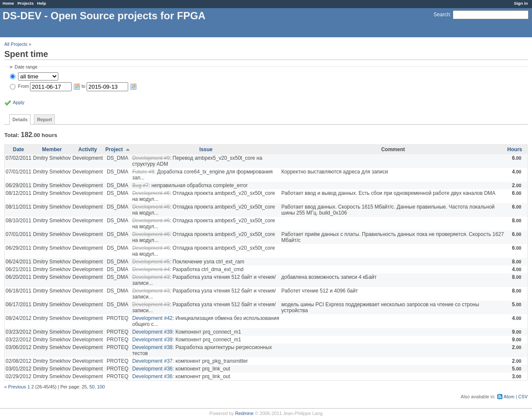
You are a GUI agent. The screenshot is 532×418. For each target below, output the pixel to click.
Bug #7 (140, 185)
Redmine (244, 413)
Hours (515, 149)
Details (20, 119)
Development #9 (151, 158)
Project (114, 149)
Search (442, 15)
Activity (88, 149)
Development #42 (152, 318)
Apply (19, 102)
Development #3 (151, 277)
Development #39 (152, 332)
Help (42, 3)
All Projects (16, 44)
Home (8, 3)
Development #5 (151, 262)
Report (44, 119)
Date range (26, 67)
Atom (509, 397)
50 (92, 387)
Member (52, 149)
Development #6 (151, 193)
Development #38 (152, 347)
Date (18, 149)
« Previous (15, 387)
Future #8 (143, 172)
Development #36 (152, 369)
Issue (206, 149)
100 (101, 387)
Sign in (521, 3)
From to (77, 86)
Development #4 (151, 269)
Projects (26, 3)
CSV (523, 397)
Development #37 (152, 361)
